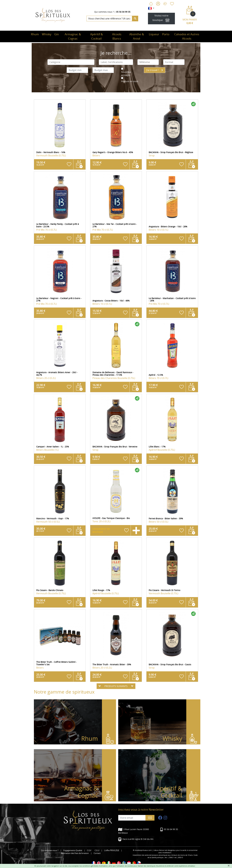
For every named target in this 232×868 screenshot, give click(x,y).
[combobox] (71, 62)
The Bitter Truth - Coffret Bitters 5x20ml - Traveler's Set (57, 663)
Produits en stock (130, 81)
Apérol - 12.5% (156, 375)
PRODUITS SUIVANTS (116, 686)
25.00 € (153, 530)
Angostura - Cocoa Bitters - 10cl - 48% (111, 301)
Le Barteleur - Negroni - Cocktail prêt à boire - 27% (59, 300)
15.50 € (97, 312)
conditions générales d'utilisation (95, 866)
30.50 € (41, 458)
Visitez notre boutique (161, 19)
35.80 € (41, 238)
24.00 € (97, 675)
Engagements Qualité (73, 850)
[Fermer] (229, 866)
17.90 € (153, 386)
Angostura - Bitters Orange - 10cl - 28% (168, 227)
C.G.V (89, 850)
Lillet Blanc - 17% (157, 447)
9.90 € (152, 163)
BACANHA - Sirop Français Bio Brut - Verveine (115, 447)
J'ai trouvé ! (155, 70)
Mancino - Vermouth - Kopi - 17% (53, 518)
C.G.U (97, 850)
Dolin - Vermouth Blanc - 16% (51, 152)
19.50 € (41, 163)
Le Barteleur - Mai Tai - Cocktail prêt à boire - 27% (115, 225)
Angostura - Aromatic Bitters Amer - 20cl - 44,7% (57, 374)
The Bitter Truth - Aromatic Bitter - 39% (112, 664)
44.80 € (153, 312)
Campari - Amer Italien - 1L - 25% (53, 447)
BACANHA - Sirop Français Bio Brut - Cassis (170, 664)
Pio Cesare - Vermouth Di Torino (164, 590)
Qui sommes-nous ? (104, 12)
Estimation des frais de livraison (75, 853)
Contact (97, 853)
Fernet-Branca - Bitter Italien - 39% (166, 518)
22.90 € (41, 386)
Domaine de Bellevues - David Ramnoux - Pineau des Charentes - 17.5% (113, 374)
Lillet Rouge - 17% (101, 590)
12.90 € (97, 163)
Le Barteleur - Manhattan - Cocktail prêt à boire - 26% (172, 300)
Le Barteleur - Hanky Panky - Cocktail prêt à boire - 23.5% (58, 225)
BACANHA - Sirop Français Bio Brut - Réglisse (171, 152)
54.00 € (153, 601)
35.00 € (41, 530)
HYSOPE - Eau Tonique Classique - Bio (111, 518)
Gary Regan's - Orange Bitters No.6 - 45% (113, 152)
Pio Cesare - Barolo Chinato (50, 590)
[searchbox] (71, 62)
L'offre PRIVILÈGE (112, 850)
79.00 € (41, 601)
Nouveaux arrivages (126, 74)
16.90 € (153, 238)
